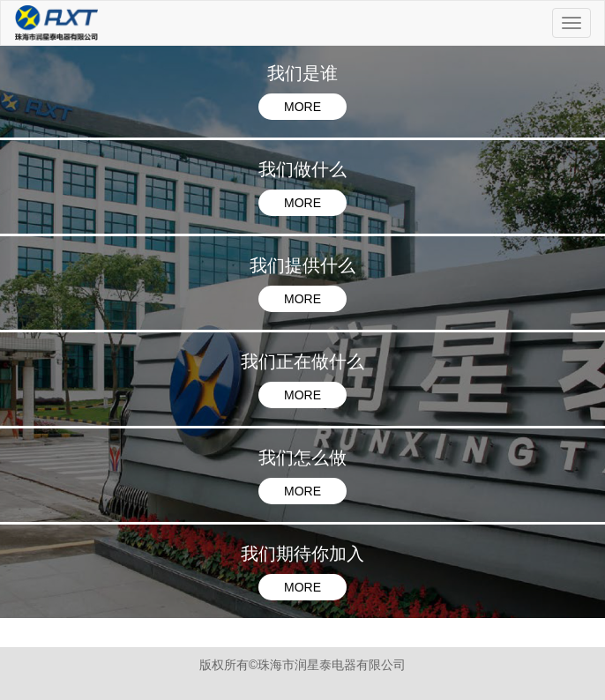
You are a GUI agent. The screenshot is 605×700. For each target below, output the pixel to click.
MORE (302, 107)
